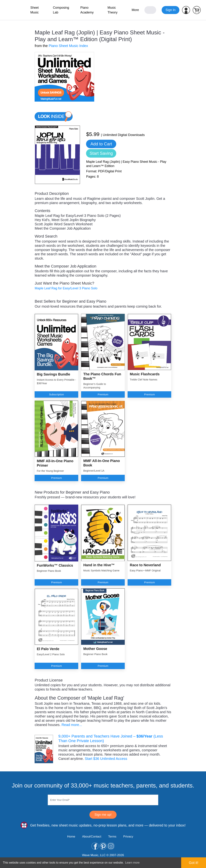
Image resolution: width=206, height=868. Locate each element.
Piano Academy (87, 10)
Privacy (128, 837)
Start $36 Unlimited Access (106, 759)
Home (71, 837)
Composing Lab (61, 10)
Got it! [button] (193, 863)
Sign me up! (103, 815)
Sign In (171, 10)
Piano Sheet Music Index (68, 46)
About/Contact (92, 837)
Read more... (72, 725)
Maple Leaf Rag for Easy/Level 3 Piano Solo (66, 288)
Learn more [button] (132, 863)
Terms (112, 837)
